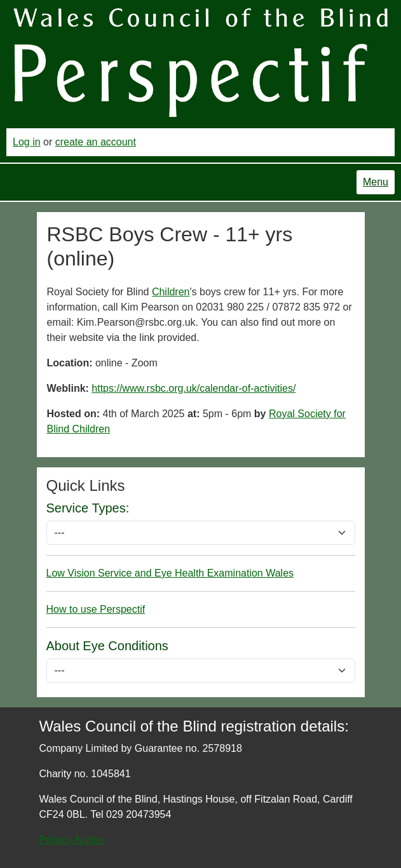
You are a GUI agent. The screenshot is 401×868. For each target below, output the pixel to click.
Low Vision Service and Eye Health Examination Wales (170, 573)
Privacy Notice (72, 840)
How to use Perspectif (96, 609)
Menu (376, 182)
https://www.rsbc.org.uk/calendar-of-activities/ (194, 388)
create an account (96, 142)
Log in (27, 142)
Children (171, 292)
